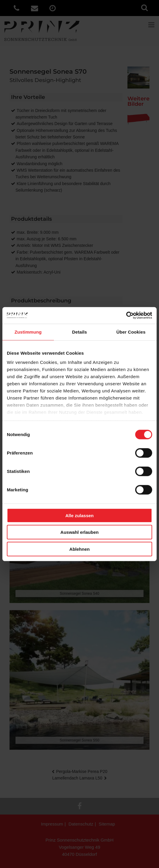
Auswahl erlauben (79, 532)
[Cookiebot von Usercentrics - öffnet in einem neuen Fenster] (126, 315)
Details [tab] (79, 332)
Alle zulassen (79, 515)
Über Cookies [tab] (131, 332)
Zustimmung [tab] (28, 332)
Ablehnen (79, 549)
